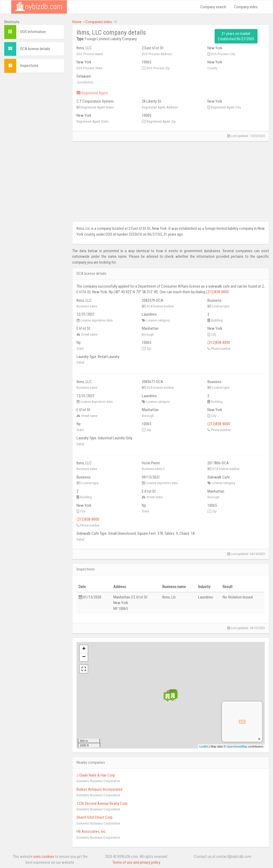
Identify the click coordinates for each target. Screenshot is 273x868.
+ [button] (84, 649)
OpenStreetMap (237, 746)
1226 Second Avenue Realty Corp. (102, 803)
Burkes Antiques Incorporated (99, 789)
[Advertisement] (34, 157)
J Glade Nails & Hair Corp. (96, 775)
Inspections (29, 66)
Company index (246, 7)
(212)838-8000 (217, 292)
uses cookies (44, 857)
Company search (213, 7)
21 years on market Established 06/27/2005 (236, 36)
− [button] (84, 657)
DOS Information (33, 32)
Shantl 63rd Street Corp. (95, 817)
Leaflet (204, 746)
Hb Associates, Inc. (91, 831)
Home (77, 22)
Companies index (99, 22)
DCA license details (35, 49)
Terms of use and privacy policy (136, 862)
